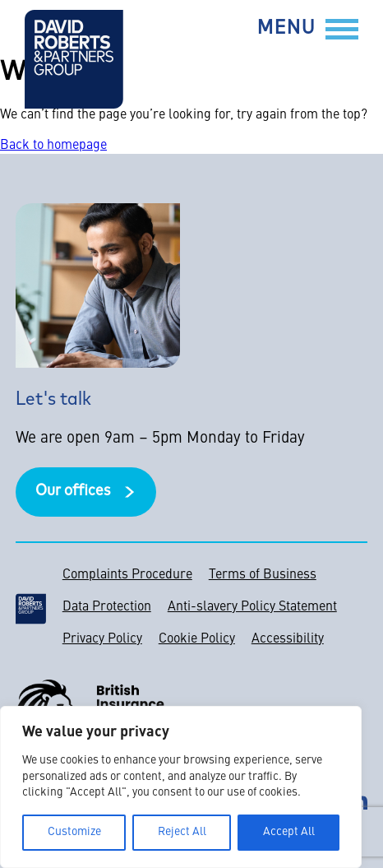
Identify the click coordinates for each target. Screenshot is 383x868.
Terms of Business (263, 575)
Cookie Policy (197, 639)
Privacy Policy (102, 639)
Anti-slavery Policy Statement (252, 607)
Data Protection (107, 607)
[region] (181, 787)
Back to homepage (53, 146)
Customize (74, 832)
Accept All (289, 832)
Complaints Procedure (127, 575)
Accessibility (288, 639)
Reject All (182, 832)
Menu (286, 29)
